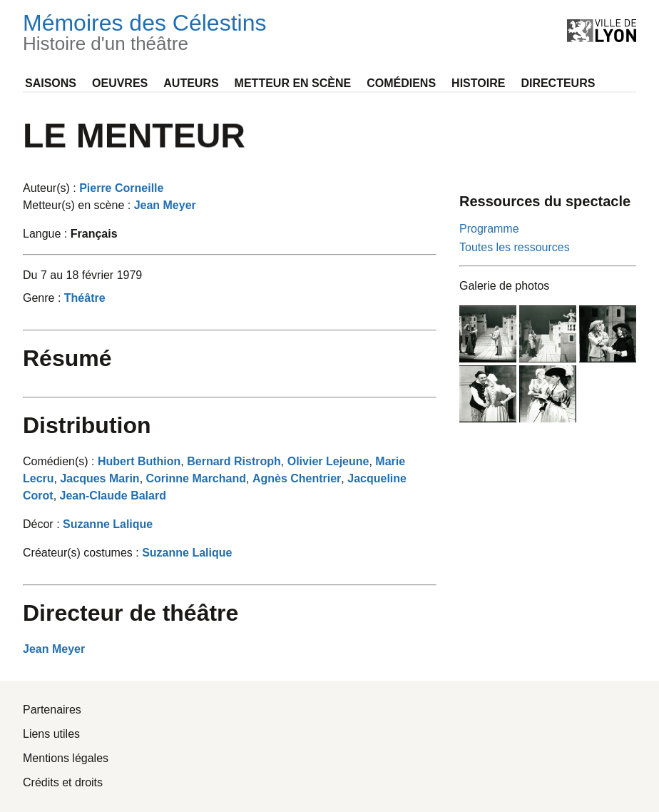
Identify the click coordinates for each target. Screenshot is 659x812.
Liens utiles (51, 734)
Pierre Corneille (121, 188)
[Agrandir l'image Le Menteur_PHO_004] (488, 394)
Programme (489, 229)
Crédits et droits (63, 782)
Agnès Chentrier (297, 478)
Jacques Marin (99, 478)
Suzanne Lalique (108, 524)
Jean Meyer (165, 205)
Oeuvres (120, 83)
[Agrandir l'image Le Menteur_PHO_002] (548, 334)
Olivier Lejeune (328, 461)
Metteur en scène (293, 83)
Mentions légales (66, 758)
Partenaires (52, 710)
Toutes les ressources (515, 247)
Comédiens (401, 83)
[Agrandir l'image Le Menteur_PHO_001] (488, 334)
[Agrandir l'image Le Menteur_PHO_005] (548, 394)
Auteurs (191, 83)
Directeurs (558, 83)
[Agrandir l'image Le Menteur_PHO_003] (608, 334)
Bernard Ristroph (234, 461)
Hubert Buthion (139, 461)
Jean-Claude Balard (113, 496)
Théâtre (85, 298)
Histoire (478, 83)
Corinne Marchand (196, 478)
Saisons (51, 83)
